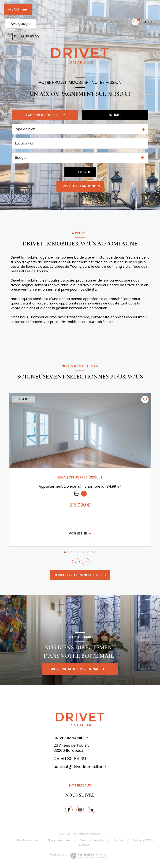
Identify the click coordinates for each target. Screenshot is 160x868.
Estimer (115, 115)
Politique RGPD (142, 840)
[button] (86, 562)
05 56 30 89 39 (23, 36)
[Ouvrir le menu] (18, 9)
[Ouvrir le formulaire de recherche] (80, 172)
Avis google (21, 24)
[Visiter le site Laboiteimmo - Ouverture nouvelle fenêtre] (89, 856)
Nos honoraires (28, 840)
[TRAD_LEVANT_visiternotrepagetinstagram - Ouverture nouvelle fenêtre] (80, 810)
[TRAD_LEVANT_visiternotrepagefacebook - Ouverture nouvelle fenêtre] (69, 810)
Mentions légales (92, 840)
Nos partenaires (59, 840)
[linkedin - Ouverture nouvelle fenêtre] (91, 810)
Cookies (85, 845)
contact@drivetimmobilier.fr (80, 767)
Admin (118, 840)
